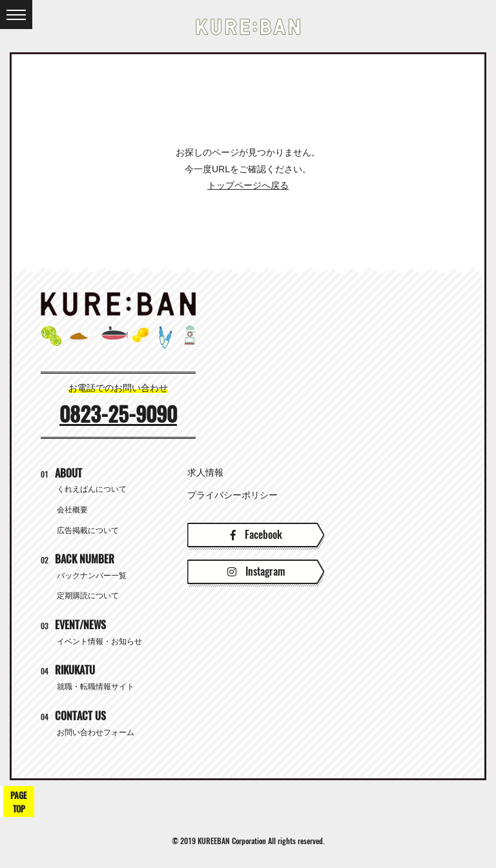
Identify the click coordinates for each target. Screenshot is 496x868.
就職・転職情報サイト (96, 687)
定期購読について (88, 596)
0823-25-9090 (118, 414)
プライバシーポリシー (232, 495)
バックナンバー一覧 (92, 576)
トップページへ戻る (248, 185)
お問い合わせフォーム (96, 732)
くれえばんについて (92, 489)
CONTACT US (73, 716)
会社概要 (72, 510)
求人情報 (205, 472)
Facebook (256, 535)
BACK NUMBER (77, 559)
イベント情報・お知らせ (99, 641)
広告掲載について (88, 530)
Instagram (256, 571)
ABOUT (61, 473)
